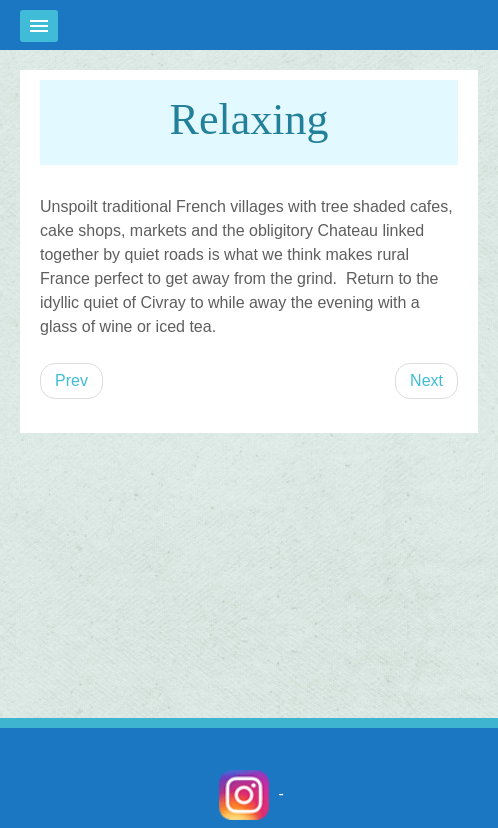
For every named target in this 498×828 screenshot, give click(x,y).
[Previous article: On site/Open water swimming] (71, 381)
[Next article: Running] (426, 381)
